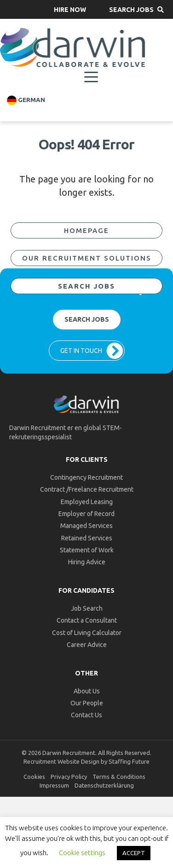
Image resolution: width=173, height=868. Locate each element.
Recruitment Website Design (61, 761)
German (26, 100)
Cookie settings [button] (82, 853)
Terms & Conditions (119, 777)
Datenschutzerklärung (104, 785)
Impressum (54, 785)
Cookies (34, 777)
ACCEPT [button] (134, 853)
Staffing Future (129, 761)
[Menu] (91, 77)
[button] (70, 9)
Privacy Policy (69, 777)
